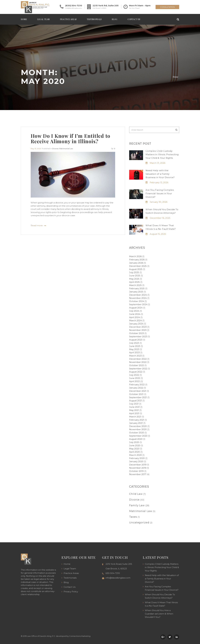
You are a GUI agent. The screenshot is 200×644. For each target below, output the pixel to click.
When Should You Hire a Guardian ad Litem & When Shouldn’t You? (159, 614)
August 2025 (136, 269)
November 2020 (138, 429)
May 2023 (134, 349)
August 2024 (136, 308)
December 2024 (138, 295)
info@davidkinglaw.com (74, 8)
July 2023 (134, 343)
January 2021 (136, 423)
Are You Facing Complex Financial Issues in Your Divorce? (160, 193)
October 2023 (137, 333)
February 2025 (137, 288)
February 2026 (137, 260)
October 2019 (136, 471)
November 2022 (138, 362)
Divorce (55, 149)
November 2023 (138, 330)
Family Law (137, 505)
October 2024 (137, 301)
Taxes (133, 517)
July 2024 (134, 311)
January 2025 (136, 292)
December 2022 (138, 359)
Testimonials (94, 19)
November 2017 (138, 474)
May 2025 (134, 279)
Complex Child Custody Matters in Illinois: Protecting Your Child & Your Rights (162, 154)
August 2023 (136, 340)
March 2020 (135, 455)
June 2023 (135, 346)
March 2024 (135, 320)
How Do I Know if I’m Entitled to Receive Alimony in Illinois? (70, 138)
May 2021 (134, 410)
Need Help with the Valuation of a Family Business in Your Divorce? (160, 174)
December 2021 (138, 391)
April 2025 (134, 282)
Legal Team (43, 19)
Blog (115, 19)
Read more (37, 226)
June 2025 (135, 276)
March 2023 (135, 356)
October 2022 (137, 365)
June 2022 (135, 378)
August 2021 (136, 401)
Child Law (136, 494)
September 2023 (138, 336)
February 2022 (137, 385)
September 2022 (138, 369)
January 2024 (136, 324)
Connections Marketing (80, 636)
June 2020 (135, 445)
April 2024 (135, 317)
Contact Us (134, 19)
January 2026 (136, 263)
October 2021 (136, 394)
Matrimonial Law (66, 149)
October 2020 (137, 433)
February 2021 (137, 420)
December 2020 (138, 426)
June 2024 (135, 314)
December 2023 (138, 327)
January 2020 (136, 461)
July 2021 (134, 404)
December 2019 (138, 465)
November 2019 (138, 468)
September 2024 (138, 304)
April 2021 (134, 413)
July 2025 (134, 272)
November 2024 (138, 298)
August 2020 (136, 439)
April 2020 (135, 452)
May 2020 (134, 449)
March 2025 (135, 285)
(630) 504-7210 (74, 6)
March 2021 (135, 417)
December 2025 (138, 266)
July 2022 (134, 375)
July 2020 (134, 442)
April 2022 (134, 381)
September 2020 (138, 436)
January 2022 (136, 388)
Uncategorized (139, 523)
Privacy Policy (71, 592)
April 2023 (134, 353)
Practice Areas (68, 19)
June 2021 (134, 407)
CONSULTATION (167, 7)
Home (24, 19)
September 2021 (138, 397)
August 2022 (136, 372)
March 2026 (135, 256)
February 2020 (137, 458)
